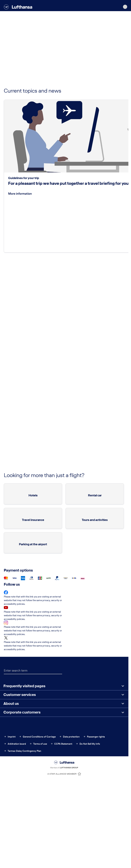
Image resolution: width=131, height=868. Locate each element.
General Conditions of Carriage (37, 737)
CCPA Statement (61, 744)
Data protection (69, 737)
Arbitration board (15, 744)
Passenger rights (94, 737)
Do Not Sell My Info (88, 744)
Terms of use (38, 744)
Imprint (10, 737)
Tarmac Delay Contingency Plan (23, 751)
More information (20, 194)
